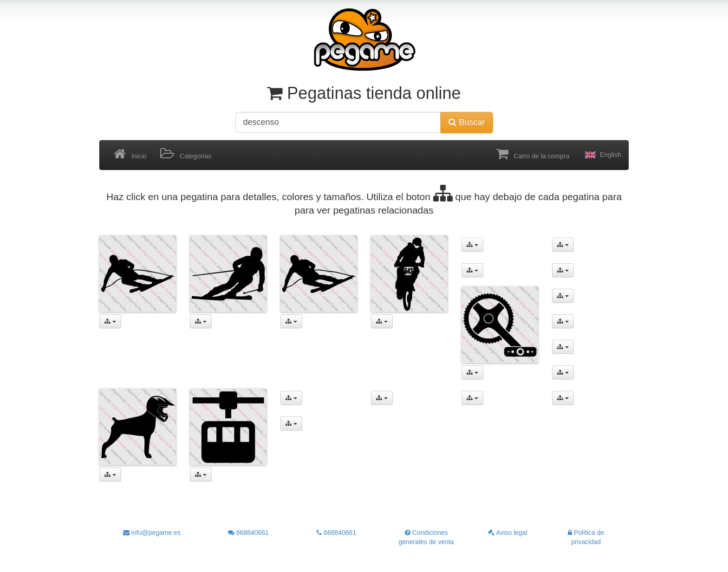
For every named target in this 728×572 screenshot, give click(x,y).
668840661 (248, 533)
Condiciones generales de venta (426, 537)
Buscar (467, 122)
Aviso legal (508, 533)
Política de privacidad (586, 537)
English (602, 155)
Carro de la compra (533, 154)
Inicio (130, 154)
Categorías (186, 154)
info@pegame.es (152, 533)
